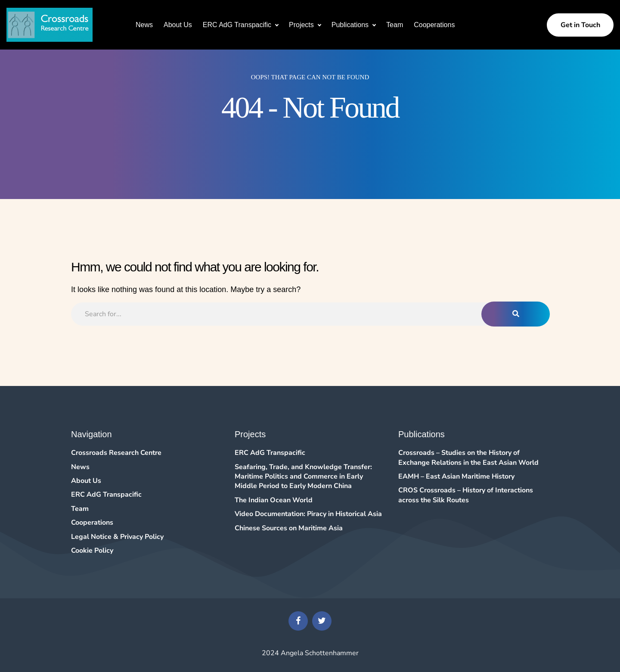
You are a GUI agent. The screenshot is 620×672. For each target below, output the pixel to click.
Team (395, 25)
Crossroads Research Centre (116, 453)
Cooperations (434, 25)
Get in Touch (580, 25)
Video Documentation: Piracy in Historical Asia (308, 514)
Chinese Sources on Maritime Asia (289, 528)
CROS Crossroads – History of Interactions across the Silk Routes (466, 495)
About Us (178, 25)
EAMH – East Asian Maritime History (456, 476)
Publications (350, 25)
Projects (301, 25)
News (144, 25)
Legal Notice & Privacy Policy (117, 537)
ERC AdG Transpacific (237, 25)
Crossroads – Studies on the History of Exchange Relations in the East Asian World (468, 457)
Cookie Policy (92, 551)
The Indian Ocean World (274, 500)
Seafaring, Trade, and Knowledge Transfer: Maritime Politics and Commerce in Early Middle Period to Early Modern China (303, 477)
